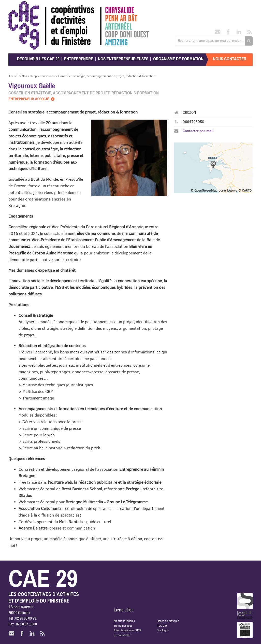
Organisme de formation (178, 59)
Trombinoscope (123, 626)
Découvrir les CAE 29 (38, 59)
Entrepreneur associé (32, 99)
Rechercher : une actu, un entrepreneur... (211, 40)
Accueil (13, 76)
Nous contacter (230, 59)
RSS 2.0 (162, 626)
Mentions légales (124, 621)
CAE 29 (19, 6)
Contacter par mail (198, 131)
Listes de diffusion (168, 621)
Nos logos (163, 630)
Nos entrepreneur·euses (123, 59)
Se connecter (122, 635)
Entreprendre (79, 59)
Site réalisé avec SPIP (127, 630)
